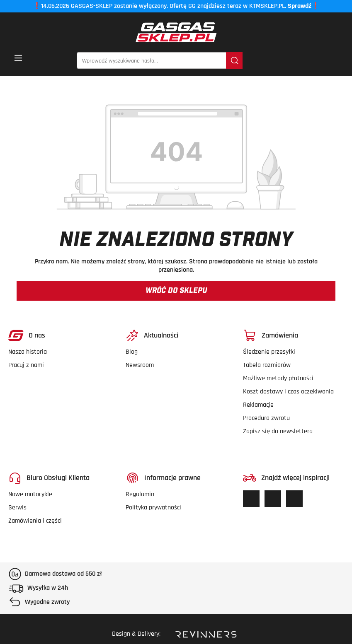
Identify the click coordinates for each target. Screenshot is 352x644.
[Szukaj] (234, 60)
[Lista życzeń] (296, 61)
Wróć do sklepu (176, 291)
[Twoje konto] (323, 61)
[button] (338, 61)
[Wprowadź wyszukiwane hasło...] (152, 60)
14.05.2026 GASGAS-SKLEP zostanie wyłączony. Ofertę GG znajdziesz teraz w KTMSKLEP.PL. (176, 6)
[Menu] (18, 61)
